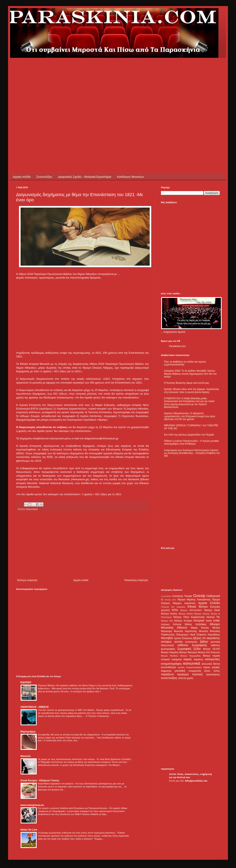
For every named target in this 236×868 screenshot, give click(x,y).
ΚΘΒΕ (217, 621)
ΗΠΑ (175, 610)
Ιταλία (209, 621)
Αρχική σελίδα (22, 177)
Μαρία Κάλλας (200, 628)
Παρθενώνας (168, 635)
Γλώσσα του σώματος (173, 607)
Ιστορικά (199, 621)
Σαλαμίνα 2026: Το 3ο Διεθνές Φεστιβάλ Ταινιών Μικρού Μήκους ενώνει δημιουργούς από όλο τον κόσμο (190, 374)
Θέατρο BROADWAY (191, 610)
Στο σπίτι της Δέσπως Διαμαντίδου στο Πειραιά (189, 435)
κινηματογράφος (171, 664)
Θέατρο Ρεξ (167, 621)
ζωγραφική (184, 649)
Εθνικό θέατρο (198, 607)
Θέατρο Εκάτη (186, 614)
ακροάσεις (213, 638)
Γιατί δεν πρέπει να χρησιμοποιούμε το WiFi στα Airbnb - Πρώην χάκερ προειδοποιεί (81, 710)
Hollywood (213, 596)
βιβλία (204, 642)
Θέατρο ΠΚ (213, 617)
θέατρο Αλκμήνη (170, 652)
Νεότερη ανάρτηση (27, 580)
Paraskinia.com (177, 346)
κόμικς (207, 667)
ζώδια (197, 649)
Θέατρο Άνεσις (169, 614)
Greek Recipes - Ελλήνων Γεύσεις (40, 781)
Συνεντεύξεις (44, 177)
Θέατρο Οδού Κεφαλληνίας (189, 617)
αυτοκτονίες (191, 642)
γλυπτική (215, 642)
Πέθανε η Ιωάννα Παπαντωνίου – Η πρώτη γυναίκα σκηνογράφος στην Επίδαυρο (191, 442)
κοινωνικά (192, 663)
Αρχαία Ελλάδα (209, 603)
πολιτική (197, 674)
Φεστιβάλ (167, 638)
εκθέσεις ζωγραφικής (192, 645)
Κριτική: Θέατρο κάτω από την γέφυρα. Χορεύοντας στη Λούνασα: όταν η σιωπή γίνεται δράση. (192, 391)
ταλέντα (182, 678)
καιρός (188, 659)
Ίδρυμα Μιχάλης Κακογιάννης (194, 600)
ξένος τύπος (212, 671)
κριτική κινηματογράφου (190, 667)
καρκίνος (199, 659)
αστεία (178, 642)
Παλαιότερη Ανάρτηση (136, 580)
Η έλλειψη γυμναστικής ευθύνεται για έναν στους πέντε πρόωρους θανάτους (77, 833)
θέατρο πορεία (211, 656)
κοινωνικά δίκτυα (211, 664)
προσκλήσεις (213, 675)
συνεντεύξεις (169, 678)
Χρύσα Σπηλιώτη (183, 638)
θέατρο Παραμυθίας (191, 656)
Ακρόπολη (190, 603)
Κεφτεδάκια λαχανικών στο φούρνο (56, 784)
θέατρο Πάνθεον (170, 656)
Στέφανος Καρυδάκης (208, 635)
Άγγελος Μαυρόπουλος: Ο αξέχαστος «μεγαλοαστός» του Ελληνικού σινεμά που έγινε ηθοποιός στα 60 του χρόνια (190, 416)
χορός (190, 678)
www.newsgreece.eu (32, 805)
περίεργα (183, 674)
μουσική (180, 671)
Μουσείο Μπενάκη (209, 631)
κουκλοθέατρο (169, 667)
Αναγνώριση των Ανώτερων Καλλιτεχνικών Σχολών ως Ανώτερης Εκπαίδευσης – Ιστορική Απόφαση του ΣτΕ (192, 453)
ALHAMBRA (166, 596)
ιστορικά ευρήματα (171, 659)
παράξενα (167, 674)
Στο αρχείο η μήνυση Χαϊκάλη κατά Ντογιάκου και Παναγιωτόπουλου (73, 808)
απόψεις (166, 642)
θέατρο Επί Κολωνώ (209, 652)
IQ (162, 600)
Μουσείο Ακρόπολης (185, 631)
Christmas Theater (182, 596)
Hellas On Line (29, 830)
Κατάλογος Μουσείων (131, 177)
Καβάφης (165, 624)
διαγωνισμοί (167, 645)
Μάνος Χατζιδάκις (196, 624)
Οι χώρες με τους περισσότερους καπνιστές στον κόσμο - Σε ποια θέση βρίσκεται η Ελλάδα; (85, 759)
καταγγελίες (212, 659)
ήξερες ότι (199, 638)
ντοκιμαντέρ (195, 671)
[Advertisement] (38, 96)
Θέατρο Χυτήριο (183, 621)
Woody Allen (170, 600)
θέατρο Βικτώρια (188, 652)
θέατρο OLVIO (211, 649)
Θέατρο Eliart (212, 610)
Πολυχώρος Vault (186, 635)
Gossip (199, 596)
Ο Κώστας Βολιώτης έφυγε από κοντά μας (186, 383)
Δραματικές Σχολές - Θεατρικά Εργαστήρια (85, 177)
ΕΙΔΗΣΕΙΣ (26, 682)
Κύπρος (177, 624)
